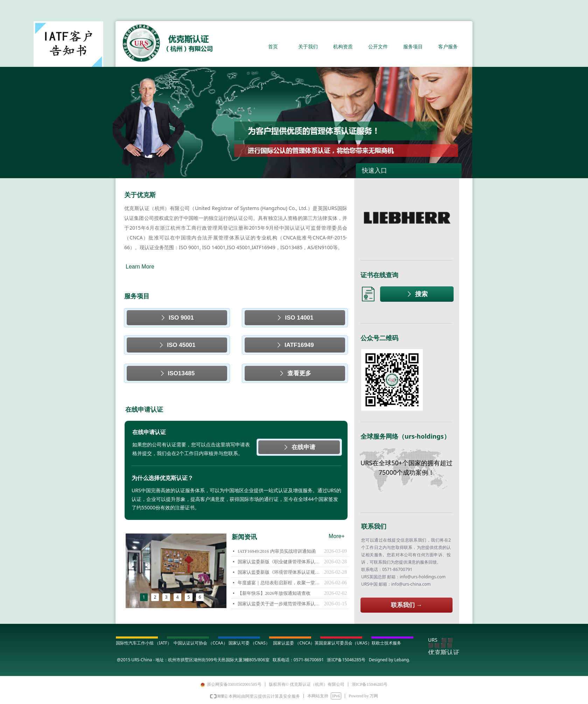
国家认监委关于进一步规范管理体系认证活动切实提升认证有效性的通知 (279, 604)
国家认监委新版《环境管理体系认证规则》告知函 (279, 572)
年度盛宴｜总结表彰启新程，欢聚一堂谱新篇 (279, 583)
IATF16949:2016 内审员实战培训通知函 (277, 551)
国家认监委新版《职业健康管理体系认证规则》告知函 (279, 562)
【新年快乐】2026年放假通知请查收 (274, 593)
